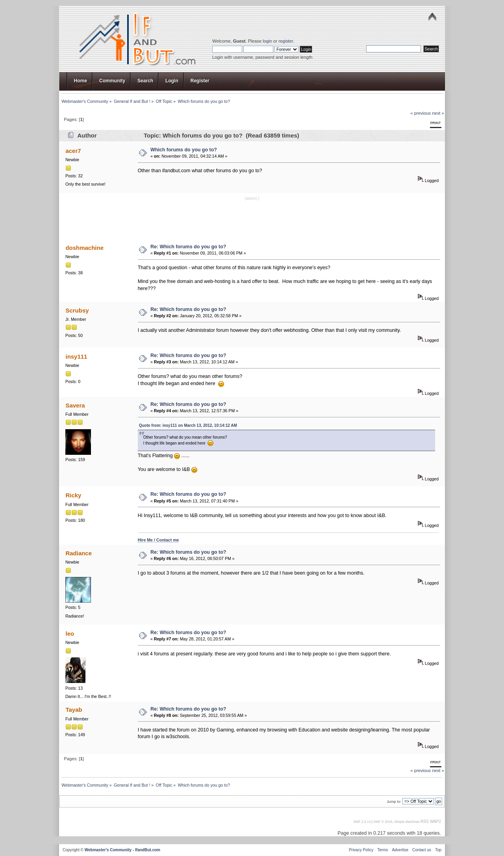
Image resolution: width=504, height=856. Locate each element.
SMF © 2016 (383, 822)
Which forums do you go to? (184, 150)
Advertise (400, 850)
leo (70, 634)
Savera (75, 405)
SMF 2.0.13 (362, 822)
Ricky (73, 495)
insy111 (76, 356)
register (286, 41)
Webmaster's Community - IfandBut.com (122, 850)
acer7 (73, 151)
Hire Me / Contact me (158, 540)
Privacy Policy (361, 850)
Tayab (74, 710)
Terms (383, 850)
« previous (421, 113)
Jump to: (394, 801)
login (267, 41)
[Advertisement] (252, 220)
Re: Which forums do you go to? (188, 247)
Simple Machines (407, 822)
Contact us (422, 850)
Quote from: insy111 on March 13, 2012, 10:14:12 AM (188, 425)
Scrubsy (77, 310)
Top (438, 850)
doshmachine (84, 248)
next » (438, 113)
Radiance (79, 553)
